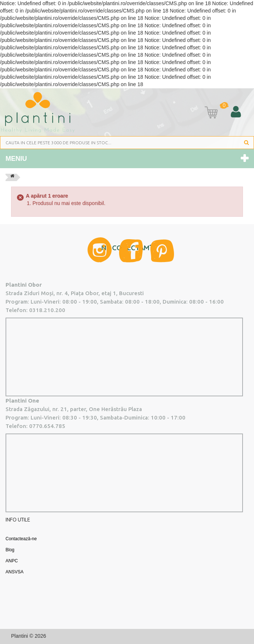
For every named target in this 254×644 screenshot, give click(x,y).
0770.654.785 (47, 426)
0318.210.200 (47, 310)
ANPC (12, 561)
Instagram (100, 250)
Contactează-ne (21, 539)
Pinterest (162, 251)
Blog (10, 550)
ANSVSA (15, 572)
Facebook (131, 251)
